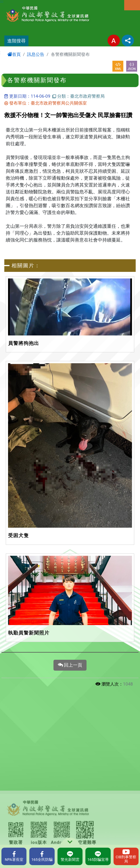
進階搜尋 (16, 41)
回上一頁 (70, 665)
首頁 (14, 54)
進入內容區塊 (14, 3)
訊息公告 (36, 54)
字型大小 (114, 41)
